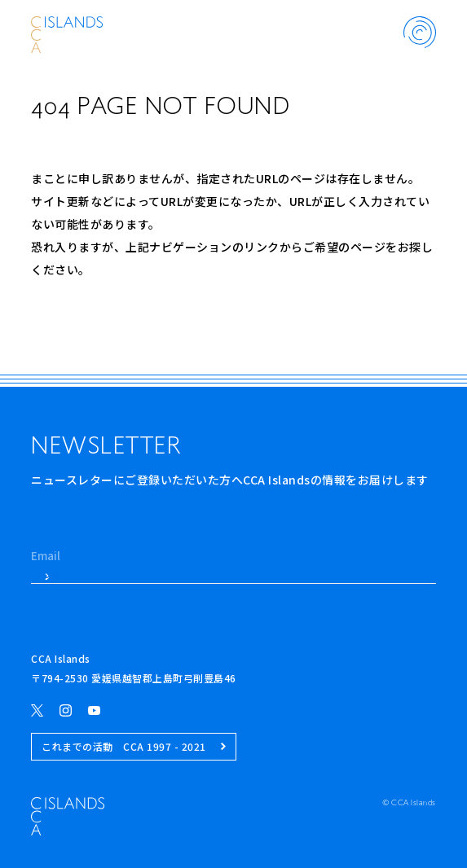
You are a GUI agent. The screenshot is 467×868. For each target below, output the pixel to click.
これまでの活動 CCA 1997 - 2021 (134, 746)
